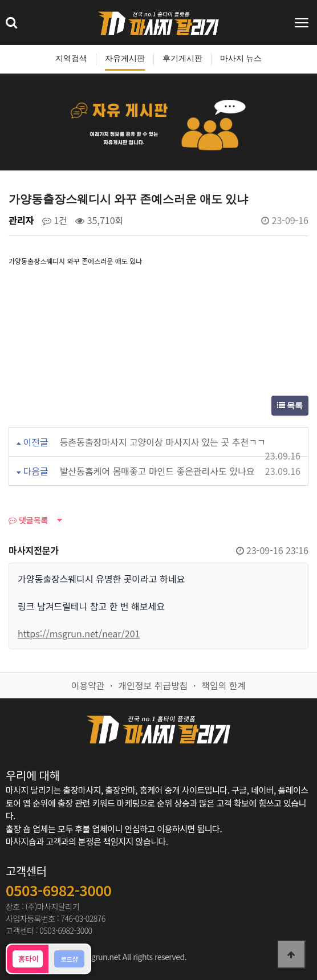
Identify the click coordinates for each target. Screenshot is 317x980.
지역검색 (71, 58)
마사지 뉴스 (241, 58)
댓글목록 (28, 520)
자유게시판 (125, 58)
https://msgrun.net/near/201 (79, 633)
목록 (290, 406)
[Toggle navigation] (303, 23)
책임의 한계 (223, 685)
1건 (55, 220)
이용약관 (88, 685)
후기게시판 (182, 58)
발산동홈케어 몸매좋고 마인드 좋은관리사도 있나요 (157, 471)
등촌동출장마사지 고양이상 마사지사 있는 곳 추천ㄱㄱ (163, 442)
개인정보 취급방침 (153, 685)
